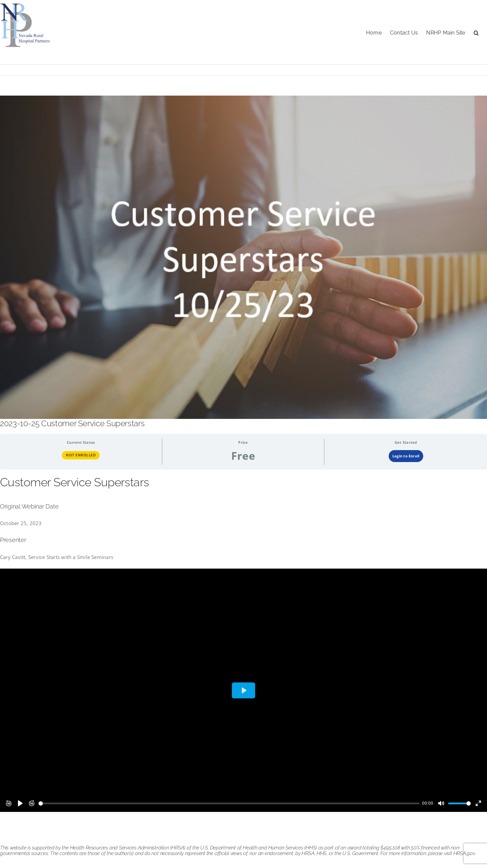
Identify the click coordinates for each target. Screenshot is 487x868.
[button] (476, 32)
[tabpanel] (243, 643)
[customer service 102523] (243, 257)
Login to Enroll (406, 456)
